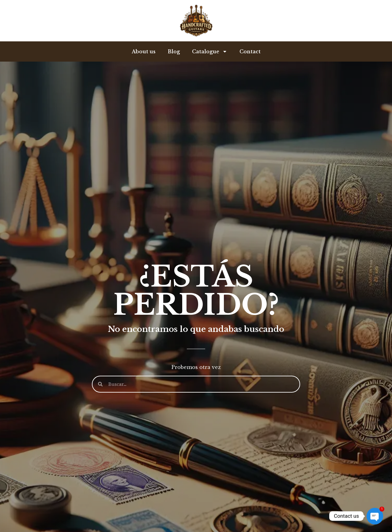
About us (144, 51)
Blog (174, 51)
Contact (250, 51)
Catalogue (210, 51)
